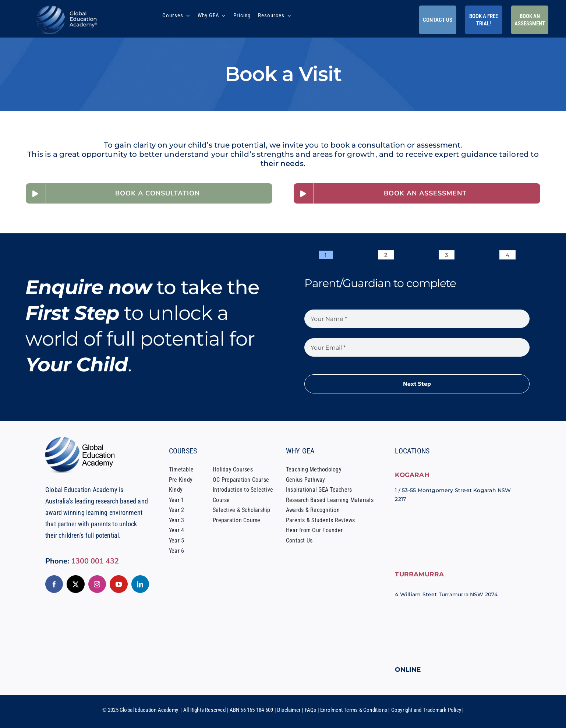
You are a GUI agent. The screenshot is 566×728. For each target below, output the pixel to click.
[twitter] (75, 584)
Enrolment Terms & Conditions (354, 710)
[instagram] (97, 584)
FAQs (311, 710)
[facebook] (54, 584)
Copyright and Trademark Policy (426, 710)
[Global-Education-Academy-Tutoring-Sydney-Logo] (67, 7)
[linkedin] (140, 584)
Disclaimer (289, 710)
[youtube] (118, 584)
